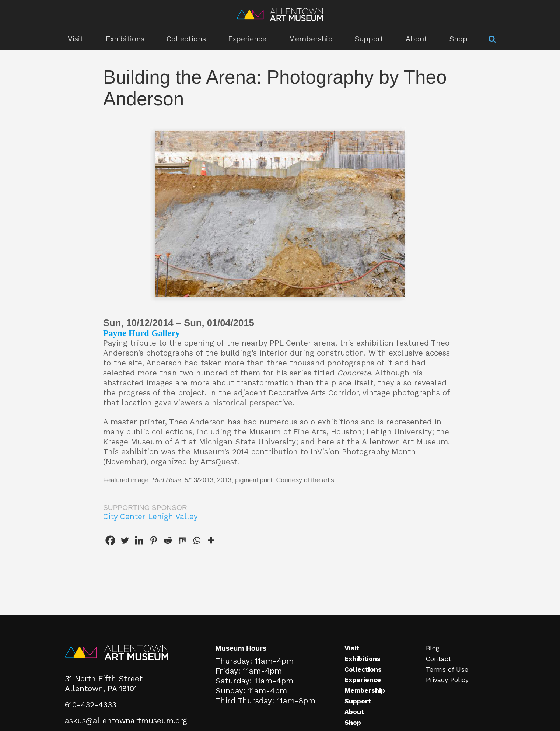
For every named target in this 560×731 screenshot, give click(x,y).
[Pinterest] (153, 540)
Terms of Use (447, 669)
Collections (187, 39)
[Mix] (182, 540)
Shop (456, 39)
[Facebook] (110, 540)
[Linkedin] (139, 540)
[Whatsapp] (197, 540)
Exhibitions (126, 39)
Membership (311, 39)
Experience (248, 39)
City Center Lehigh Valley (150, 517)
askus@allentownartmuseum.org (126, 721)
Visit (77, 39)
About (415, 39)
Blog (433, 648)
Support (368, 39)
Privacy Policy (447, 680)
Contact (439, 659)
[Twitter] (125, 540)
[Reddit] (168, 540)
